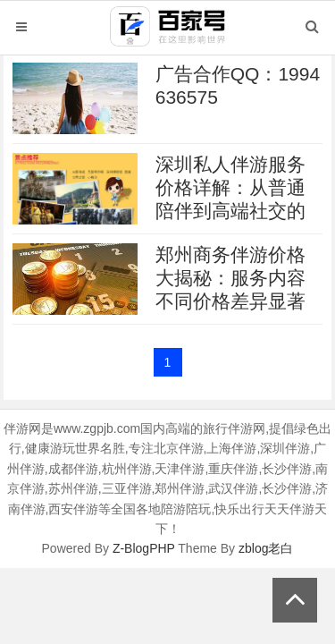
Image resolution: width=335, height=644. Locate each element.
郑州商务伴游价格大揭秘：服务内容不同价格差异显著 (230, 278)
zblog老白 (266, 548)
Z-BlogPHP (144, 548)
